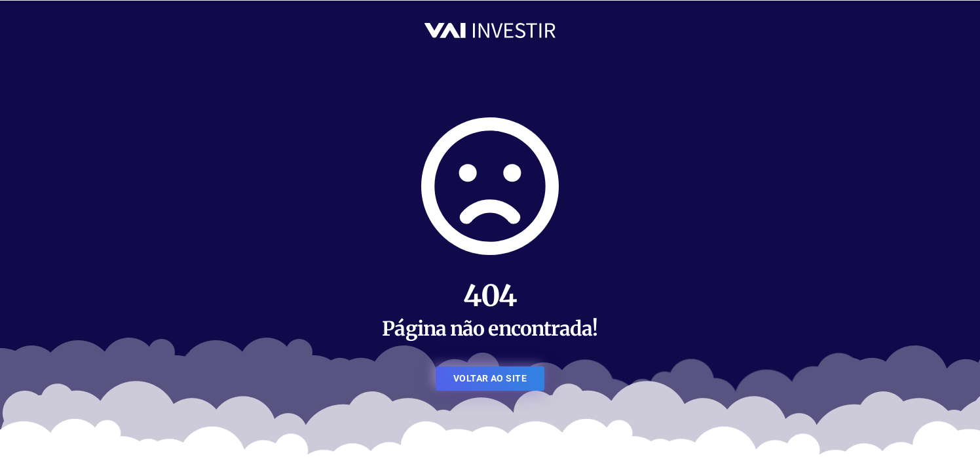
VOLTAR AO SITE (490, 378)
